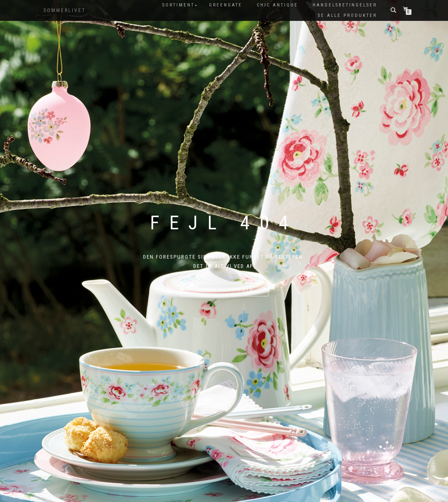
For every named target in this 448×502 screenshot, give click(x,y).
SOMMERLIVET (65, 10)
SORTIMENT (178, 5)
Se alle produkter (347, 15)
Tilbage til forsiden (224, 290)
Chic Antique (277, 5)
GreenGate (226, 5)
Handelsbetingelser (345, 5)
